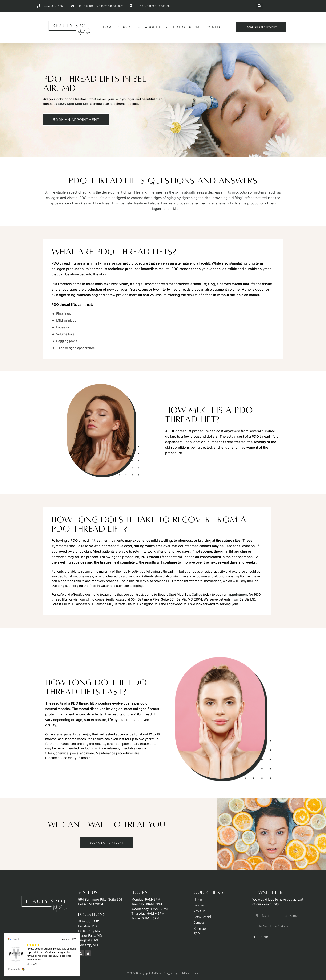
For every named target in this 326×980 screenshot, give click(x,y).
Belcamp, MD (88, 945)
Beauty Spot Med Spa (72, 104)
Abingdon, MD (89, 921)
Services (129, 27)
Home (108, 27)
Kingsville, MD (89, 940)
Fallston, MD (87, 926)
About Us (156, 27)
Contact (215, 27)
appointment (238, 594)
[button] (260, 6)
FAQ (197, 935)
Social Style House (189, 973)
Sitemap (200, 930)
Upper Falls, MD (90, 935)
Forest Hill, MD (89, 931)
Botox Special (187, 27)
